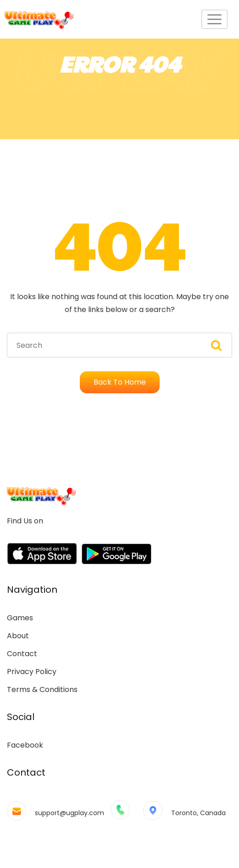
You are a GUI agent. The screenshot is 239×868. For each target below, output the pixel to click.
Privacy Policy (32, 672)
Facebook (25, 745)
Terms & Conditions (42, 689)
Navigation (32, 590)
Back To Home (120, 382)
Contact (22, 654)
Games (20, 618)
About (18, 636)
